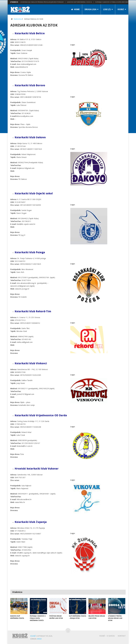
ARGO (39, 639)
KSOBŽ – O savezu (107, 636)
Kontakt (122, 636)
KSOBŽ (121, 9)
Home (75, 9)
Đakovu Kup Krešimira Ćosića (81, 2)
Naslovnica (18, 19)
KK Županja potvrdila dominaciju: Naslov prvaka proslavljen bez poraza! (35, 2)
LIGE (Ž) (107, 9)
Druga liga (90, 9)
